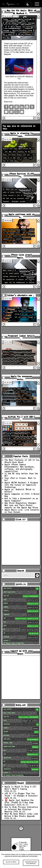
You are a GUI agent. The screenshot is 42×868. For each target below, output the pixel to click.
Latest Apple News (24, 845)
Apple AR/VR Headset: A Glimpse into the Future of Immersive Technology (21, 485)
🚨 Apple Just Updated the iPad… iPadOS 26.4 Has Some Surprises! (19, 802)
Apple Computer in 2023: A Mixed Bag (22, 495)
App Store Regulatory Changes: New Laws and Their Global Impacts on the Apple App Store (21, 505)
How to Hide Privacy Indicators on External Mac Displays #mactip (21, 809)
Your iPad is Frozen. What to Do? (20, 479)
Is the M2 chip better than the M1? (21, 475)
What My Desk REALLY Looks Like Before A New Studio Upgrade (21, 815)
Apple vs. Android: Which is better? (20, 490)
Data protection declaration (31, 865)
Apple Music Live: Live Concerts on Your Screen (22, 511)
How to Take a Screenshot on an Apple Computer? (21, 500)
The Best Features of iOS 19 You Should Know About (22, 461)
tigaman (22, 850)
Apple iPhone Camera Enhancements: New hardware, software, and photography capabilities (20, 468)
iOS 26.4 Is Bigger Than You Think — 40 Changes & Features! (21, 795)
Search (38, 576)
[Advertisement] (21, 543)
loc (21, 619)
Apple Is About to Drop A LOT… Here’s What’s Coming (21, 788)
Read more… (9, 102)
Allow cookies (11, 864)
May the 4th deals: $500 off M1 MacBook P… (21, 12)
